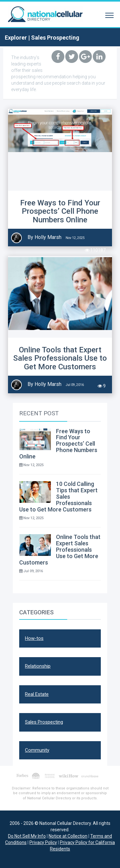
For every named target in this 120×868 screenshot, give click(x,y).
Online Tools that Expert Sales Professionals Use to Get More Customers (60, 358)
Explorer (16, 38)
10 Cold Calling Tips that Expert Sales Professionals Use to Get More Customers (58, 496)
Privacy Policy (43, 842)
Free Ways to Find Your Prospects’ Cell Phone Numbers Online (60, 211)
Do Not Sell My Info (27, 836)
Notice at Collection (68, 836)
